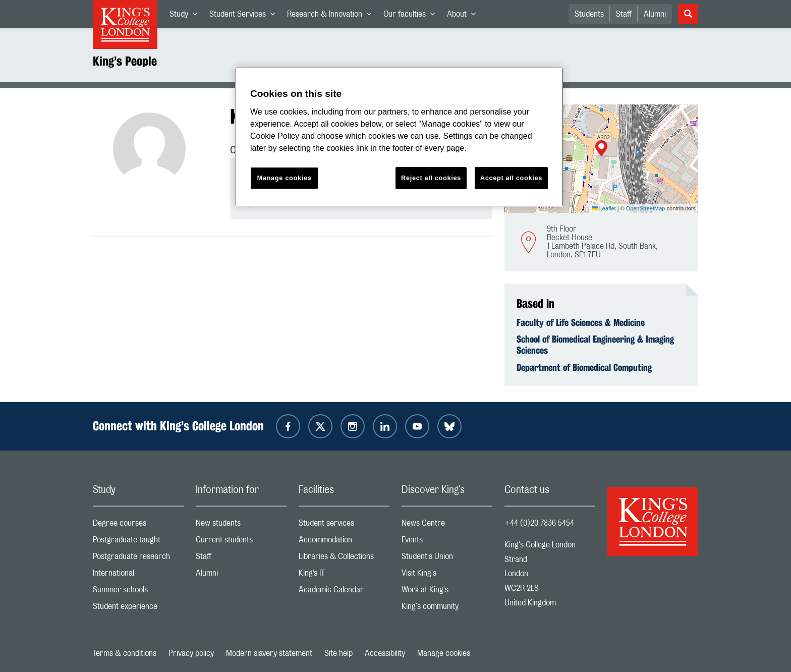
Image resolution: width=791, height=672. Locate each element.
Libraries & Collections (344, 559)
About (464, 16)
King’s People (125, 61)
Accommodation (344, 542)
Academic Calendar (344, 592)
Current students (241, 542)
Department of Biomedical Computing (584, 367)
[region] (399, 137)
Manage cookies (444, 653)
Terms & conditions (125, 653)
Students (589, 14)
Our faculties (412, 16)
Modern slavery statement (269, 653)
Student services (344, 525)
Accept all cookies (511, 178)
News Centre (447, 525)
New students (241, 525)
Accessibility (385, 653)
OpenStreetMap (646, 208)
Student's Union (447, 559)
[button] (601, 149)
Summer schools (138, 592)
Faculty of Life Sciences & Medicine (581, 322)
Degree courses (138, 525)
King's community (447, 609)
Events (447, 542)
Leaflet (604, 208)
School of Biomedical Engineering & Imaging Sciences (595, 345)
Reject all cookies (431, 178)
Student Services (245, 16)
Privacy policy (191, 653)
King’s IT (344, 575)
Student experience (138, 609)
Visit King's (447, 575)
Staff (624, 14)
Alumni (655, 14)
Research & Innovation (332, 16)
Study (186, 16)
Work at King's (447, 592)
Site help (338, 653)
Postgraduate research (138, 559)
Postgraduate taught (138, 542)
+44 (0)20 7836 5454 (539, 523)
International (138, 575)
